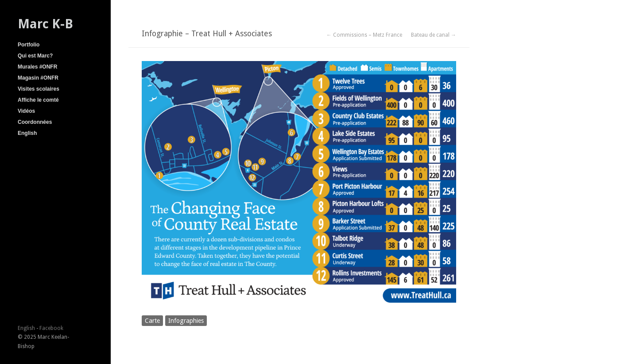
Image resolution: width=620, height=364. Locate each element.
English (27, 133)
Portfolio (29, 45)
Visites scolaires (39, 89)
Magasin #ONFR (38, 78)
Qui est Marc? (35, 56)
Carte (152, 321)
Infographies (186, 321)
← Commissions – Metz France (364, 35)
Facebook (51, 328)
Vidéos (26, 111)
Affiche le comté (38, 100)
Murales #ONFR (37, 67)
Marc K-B (45, 24)
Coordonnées (35, 122)
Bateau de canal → (434, 35)
